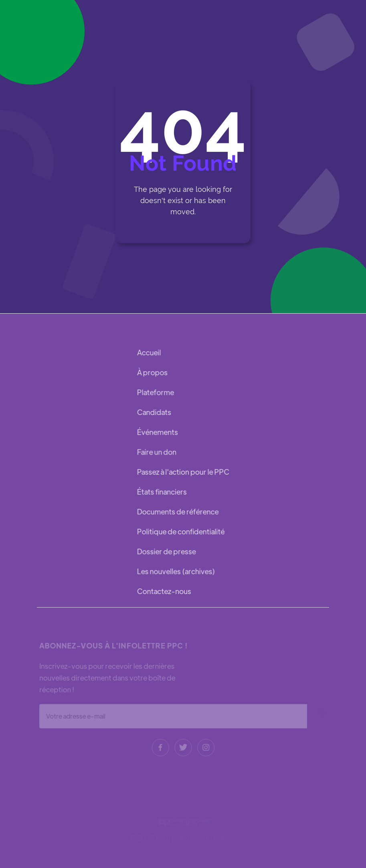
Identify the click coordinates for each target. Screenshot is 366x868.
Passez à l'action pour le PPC (183, 472)
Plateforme (156, 393)
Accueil (149, 354)
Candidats (154, 413)
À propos (153, 374)
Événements (158, 432)
